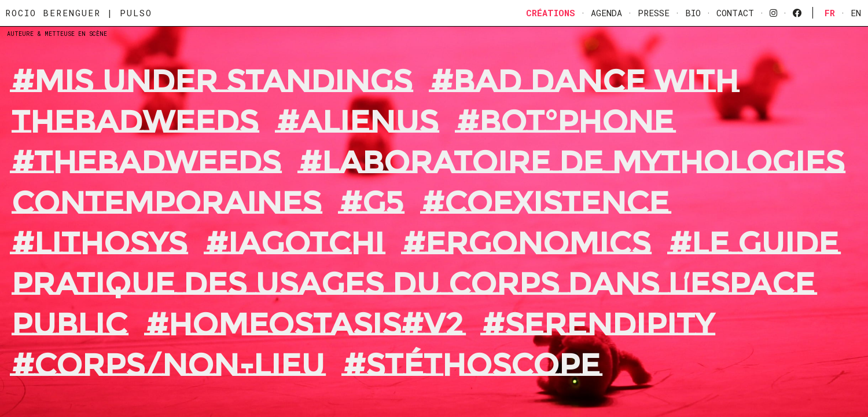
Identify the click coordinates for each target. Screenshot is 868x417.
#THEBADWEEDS (146, 162)
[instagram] (773, 13)
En (856, 13)
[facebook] (797, 13)
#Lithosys (99, 243)
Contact (735, 13)
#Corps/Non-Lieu (168, 365)
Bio (693, 13)
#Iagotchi (295, 243)
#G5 (372, 203)
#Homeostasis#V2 (305, 324)
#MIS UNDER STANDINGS (212, 81)
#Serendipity (598, 324)
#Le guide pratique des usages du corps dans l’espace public (425, 284)
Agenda (606, 13)
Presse (654, 13)
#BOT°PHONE (565, 122)
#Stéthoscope (472, 365)
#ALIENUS (357, 122)
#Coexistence (545, 203)
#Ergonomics (527, 243)
